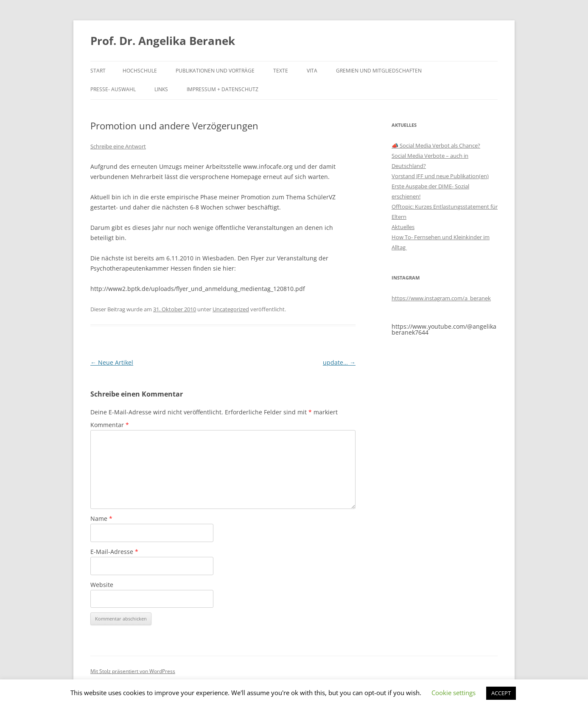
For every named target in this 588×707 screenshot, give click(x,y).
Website (102, 585)
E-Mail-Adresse (114, 552)
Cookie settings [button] (454, 693)
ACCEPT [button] (501, 693)
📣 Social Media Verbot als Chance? (436, 145)
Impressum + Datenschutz (223, 89)
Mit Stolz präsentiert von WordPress (133, 671)
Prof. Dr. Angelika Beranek (163, 41)
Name (101, 518)
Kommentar (110, 425)
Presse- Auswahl (113, 89)
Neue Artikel (112, 362)
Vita (312, 71)
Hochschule (140, 71)
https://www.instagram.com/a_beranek (441, 298)
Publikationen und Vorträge (215, 71)
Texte (281, 71)
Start (98, 71)
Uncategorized (231, 309)
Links (161, 89)
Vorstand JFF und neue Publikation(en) (440, 176)
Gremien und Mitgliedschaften (379, 71)
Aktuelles (403, 227)
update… (339, 362)
